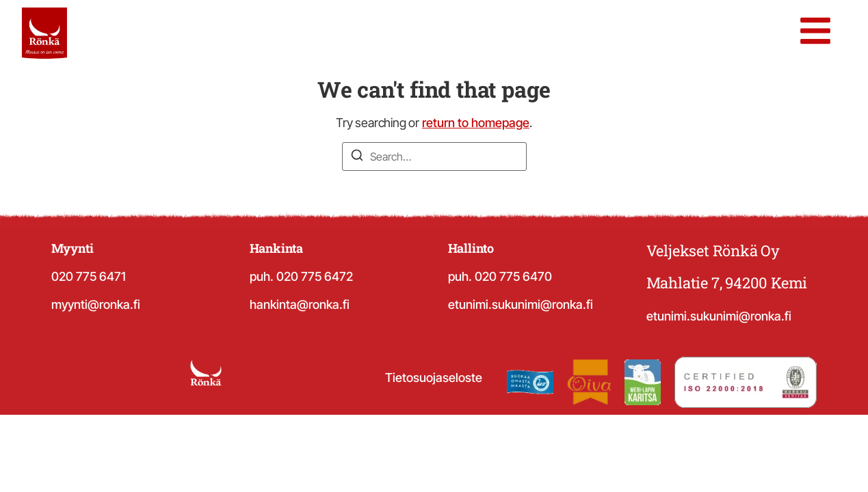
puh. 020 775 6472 (301, 276)
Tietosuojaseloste (434, 378)
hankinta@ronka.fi (300, 304)
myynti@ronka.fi (96, 304)
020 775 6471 (89, 276)
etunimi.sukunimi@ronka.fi (521, 304)
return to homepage (476, 123)
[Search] (357, 157)
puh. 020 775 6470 (500, 276)
